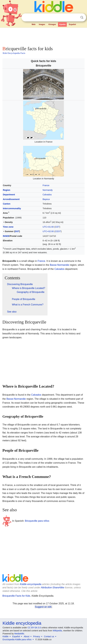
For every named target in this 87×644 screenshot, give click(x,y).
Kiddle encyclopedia (31, 584)
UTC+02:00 (48, 231)
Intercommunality (12, 208)
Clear (76, 17)
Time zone (8, 227)
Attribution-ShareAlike (53, 588)
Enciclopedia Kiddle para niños (17, 639)
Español (72, 24)
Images (42, 24)
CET (57, 227)
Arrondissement (11, 199)
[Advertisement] (43, 36)
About (27, 636)
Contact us (49, 636)
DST (17, 231)
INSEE (6, 236)
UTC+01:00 (48, 227)
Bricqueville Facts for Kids (16, 596)
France (46, 185)
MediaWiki (19, 634)
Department (9, 195)
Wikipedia (57, 631)
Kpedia (62, 24)
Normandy (48, 190)
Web (33, 24)
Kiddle (6, 636)
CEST (58, 231)
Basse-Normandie (60, 265)
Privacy (37, 636)
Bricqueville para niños (37, 521)
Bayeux (46, 199)
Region (7, 190)
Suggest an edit (43, 607)
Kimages (52, 24)
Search (82, 17)
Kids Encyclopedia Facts (14, 53)
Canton (7, 204)
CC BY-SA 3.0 (34, 628)
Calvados (47, 195)
